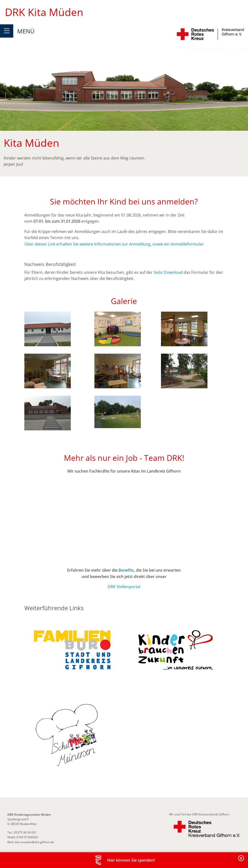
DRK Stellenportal (124, 587)
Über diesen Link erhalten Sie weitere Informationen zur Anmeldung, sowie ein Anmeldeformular (114, 244)
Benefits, (127, 570)
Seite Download (168, 272)
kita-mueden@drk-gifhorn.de (34, 842)
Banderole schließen (241, 861)
